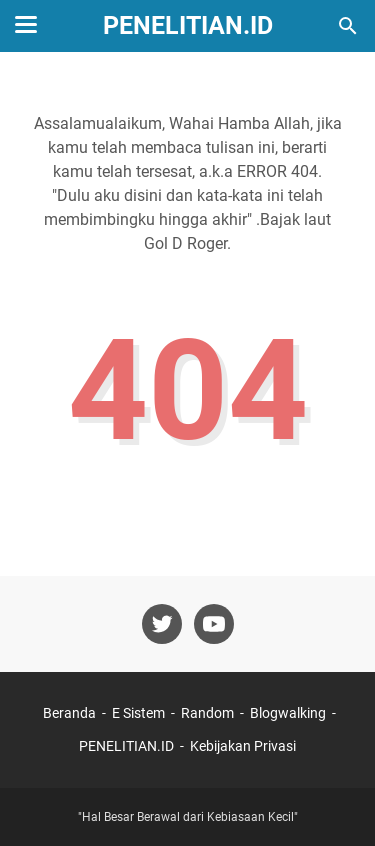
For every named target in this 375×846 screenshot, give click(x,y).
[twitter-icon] (162, 624)
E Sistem (138, 713)
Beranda (69, 713)
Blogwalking (288, 713)
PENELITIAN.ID (188, 25)
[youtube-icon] (214, 624)
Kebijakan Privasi (243, 746)
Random (207, 713)
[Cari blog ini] (348, 26)
